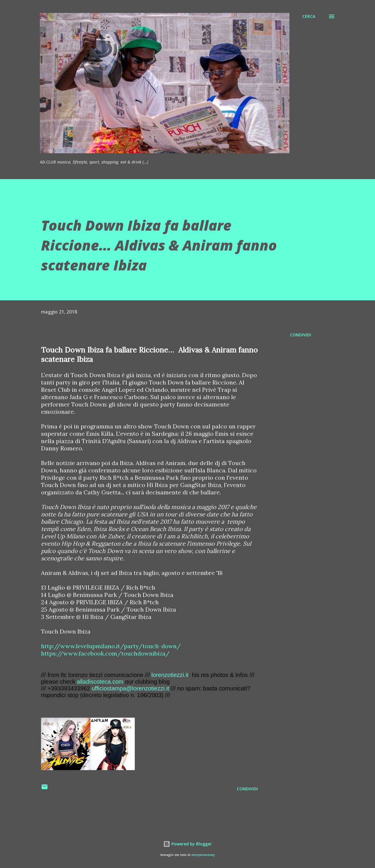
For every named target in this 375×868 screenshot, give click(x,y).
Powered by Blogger (187, 844)
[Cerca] (309, 16)
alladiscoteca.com (100, 682)
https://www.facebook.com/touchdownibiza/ (105, 653)
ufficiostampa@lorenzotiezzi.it (131, 688)
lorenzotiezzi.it (170, 675)
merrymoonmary (203, 855)
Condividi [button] (301, 335)
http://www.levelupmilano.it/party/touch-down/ (111, 646)
